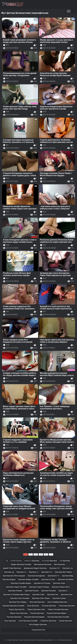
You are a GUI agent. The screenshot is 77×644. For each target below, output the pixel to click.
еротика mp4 (47, 572)
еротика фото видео (18, 602)
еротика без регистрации (14, 576)
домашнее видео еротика (35, 568)
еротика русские (49, 591)
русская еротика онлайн (58, 617)
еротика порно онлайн (16, 587)
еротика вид (68, 576)
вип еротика (60, 564)
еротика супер (59, 598)
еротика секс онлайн (20, 598)
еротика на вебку (66, 580)
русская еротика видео (34, 617)
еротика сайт (38, 595)
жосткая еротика (37, 602)
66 (7, 561)
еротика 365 (55, 568)
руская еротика (37, 613)
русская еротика (14, 617)
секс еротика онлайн (28, 621)
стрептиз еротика (48, 621)
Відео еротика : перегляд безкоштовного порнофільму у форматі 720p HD (33, 640)
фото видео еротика (38, 625)
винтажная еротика (43, 564)
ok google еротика (49, 561)
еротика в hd (53, 576)
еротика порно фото (61, 587)
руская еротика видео (57, 613)
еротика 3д (9, 572)
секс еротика (10, 621)
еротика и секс (48, 580)
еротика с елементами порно (17, 595)
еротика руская (32, 591)
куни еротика (33, 606)
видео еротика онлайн (21, 564)
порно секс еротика (19, 613)
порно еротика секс (36, 609)
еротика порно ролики (39, 587)
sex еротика (65, 561)
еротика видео (9, 580)
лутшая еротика (49, 606)
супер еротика (65, 621)
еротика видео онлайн (28, 580)
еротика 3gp (68, 568)
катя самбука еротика (57, 602)
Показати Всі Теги (38, 630)
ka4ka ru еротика (32, 561)
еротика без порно (63, 572)
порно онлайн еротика (58, 609)
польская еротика (67, 606)
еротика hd (34, 572)
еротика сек (53, 595)
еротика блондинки (36, 576)
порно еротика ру (17, 609)
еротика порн (59, 583)
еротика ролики (15, 591)
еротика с (63, 591)
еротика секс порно (41, 598)
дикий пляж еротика (12, 568)
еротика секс (67, 595)
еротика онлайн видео (21, 583)
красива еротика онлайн (13, 606)
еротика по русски (42, 583)
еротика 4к (21, 572)
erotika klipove (16, 561)
